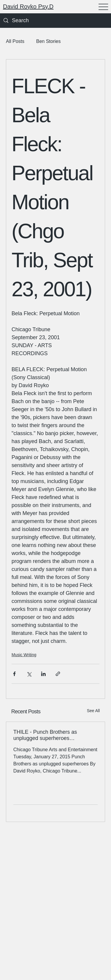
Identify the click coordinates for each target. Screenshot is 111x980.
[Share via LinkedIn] (43, 674)
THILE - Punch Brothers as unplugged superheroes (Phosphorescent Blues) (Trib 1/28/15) (48, 735)
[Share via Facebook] (14, 674)
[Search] (25, 21)
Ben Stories (48, 41)
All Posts (15, 41)
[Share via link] (58, 674)
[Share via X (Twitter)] (29, 674)
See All (93, 711)
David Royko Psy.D (28, 7)
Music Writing (24, 655)
